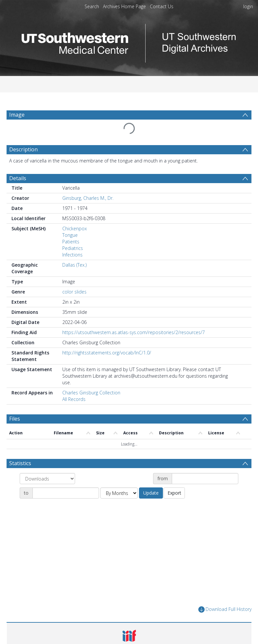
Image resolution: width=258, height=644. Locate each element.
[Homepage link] (129, 41)
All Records (74, 383)
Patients (71, 226)
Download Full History (225, 594)
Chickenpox (75, 213)
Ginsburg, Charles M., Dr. (88, 182)
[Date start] (205, 463)
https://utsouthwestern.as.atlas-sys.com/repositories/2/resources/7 (134, 317)
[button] (129, 624)
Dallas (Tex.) (74, 249)
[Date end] (66, 477)
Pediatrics (73, 232)
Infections (72, 239)
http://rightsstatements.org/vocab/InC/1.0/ (107, 337)
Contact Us (162, 6)
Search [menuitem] (92, 6)
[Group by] (47, 463)
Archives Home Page (124, 6)
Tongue (70, 219)
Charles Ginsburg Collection (91, 377)
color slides (74, 276)
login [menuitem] (248, 6)
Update (151, 477)
